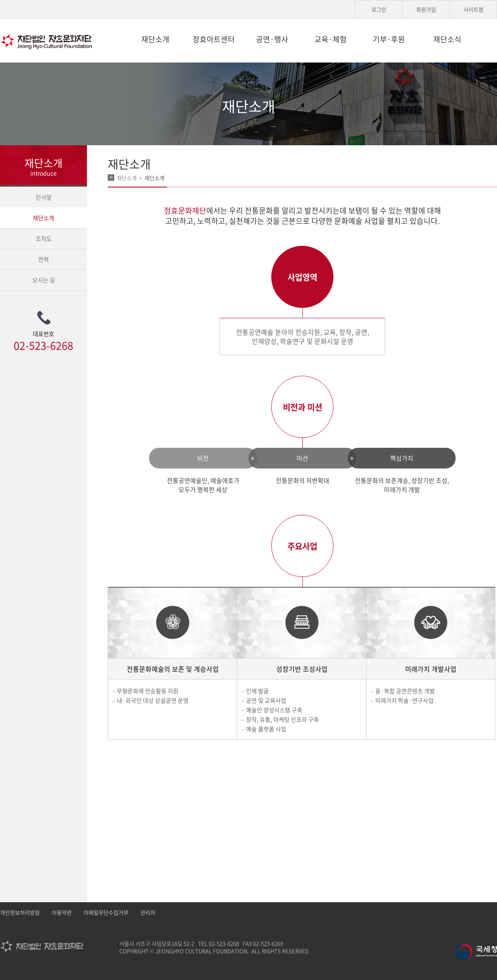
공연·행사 (272, 39)
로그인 (379, 9)
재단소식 (447, 39)
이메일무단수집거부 (106, 912)
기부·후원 (389, 39)
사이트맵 (473, 9)
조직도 (44, 238)
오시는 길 (44, 280)
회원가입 (426, 9)
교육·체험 (331, 39)
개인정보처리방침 (20, 912)
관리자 (148, 912)
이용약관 (62, 912)
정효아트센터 (214, 39)
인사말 (44, 197)
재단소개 (155, 39)
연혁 (43, 259)
